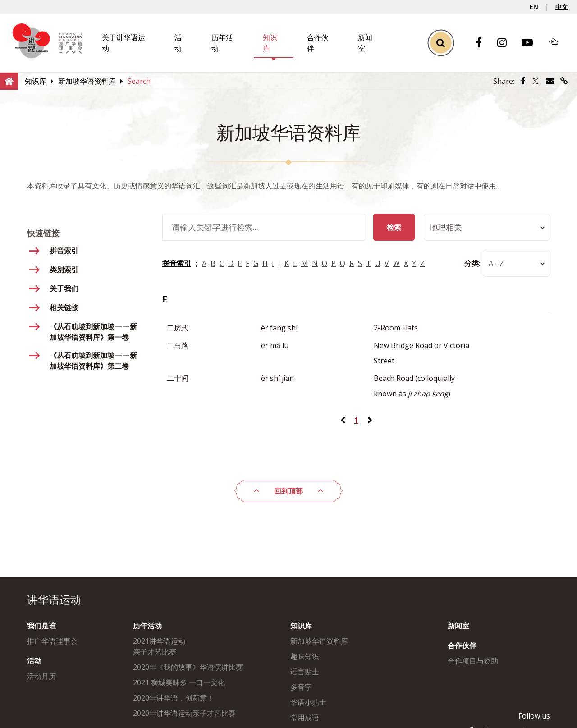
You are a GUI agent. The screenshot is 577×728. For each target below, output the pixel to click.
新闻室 (458, 626)
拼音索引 (177, 263)
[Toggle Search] (441, 43)
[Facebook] (483, 43)
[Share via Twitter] (536, 81)
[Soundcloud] (558, 43)
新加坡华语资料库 (319, 641)
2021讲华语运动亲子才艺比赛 (159, 646)
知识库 (301, 626)
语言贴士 (305, 672)
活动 (34, 661)
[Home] (9, 81)
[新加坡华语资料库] (87, 81)
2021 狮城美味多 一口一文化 (179, 682)
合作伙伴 (462, 646)
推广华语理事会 (52, 641)
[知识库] (36, 81)
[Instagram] (506, 43)
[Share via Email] (550, 81)
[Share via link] (564, 81)
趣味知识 (305, 656)
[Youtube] (532, 43)
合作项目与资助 (473, 661)
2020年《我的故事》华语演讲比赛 (188, 667)
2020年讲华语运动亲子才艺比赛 (184, 713)
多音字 (301, 687)
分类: (472, 263)
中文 (562, 7)
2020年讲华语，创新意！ (174, 698)
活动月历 (41, 676)
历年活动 (147, 626)
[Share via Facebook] (523, 81)
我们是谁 (41, 626)
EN (534, 7)
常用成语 (305, 718)
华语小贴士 (308, 702)
